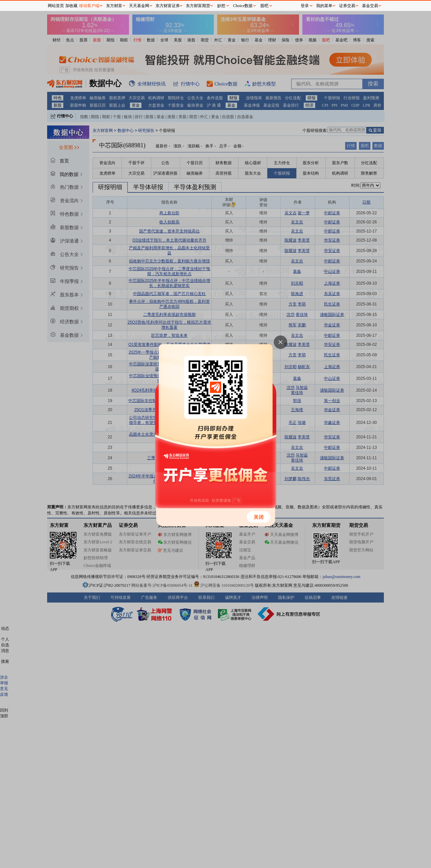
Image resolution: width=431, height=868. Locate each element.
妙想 (221, 6)
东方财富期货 (198, 6)
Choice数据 (243, 6)
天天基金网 (139, 6)
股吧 (264, 6)
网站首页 (56, 6)
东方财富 (114, 6)
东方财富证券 (168, 6)
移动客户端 (89, 6)
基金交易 (370, 6)
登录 (305, 6)
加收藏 (71, 6)
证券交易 (347, 6)
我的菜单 (324, 6)
